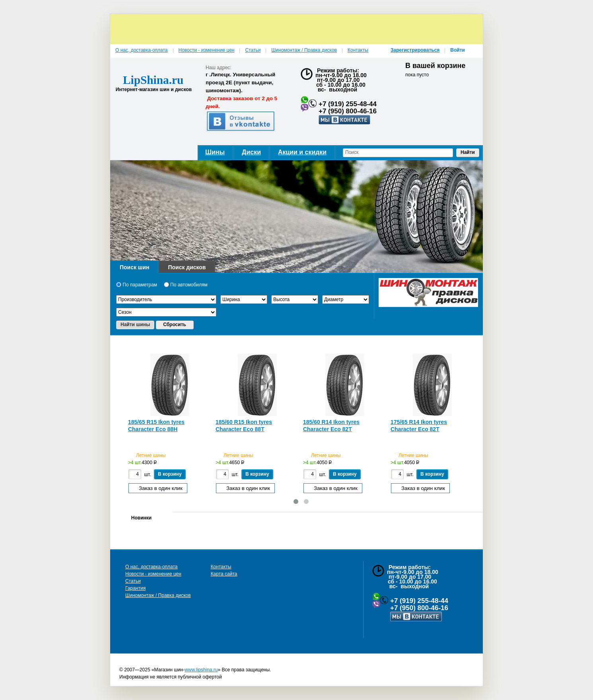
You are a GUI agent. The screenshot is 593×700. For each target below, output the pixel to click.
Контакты (221, 567)
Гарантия (135, 588)
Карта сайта (224, 574)
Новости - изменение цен (153, 574)
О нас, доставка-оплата (152, 567)
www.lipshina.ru (201, 670)
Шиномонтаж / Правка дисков (158, 595)
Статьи (133, 581)
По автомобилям (186, 285)
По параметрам (137, 285)
